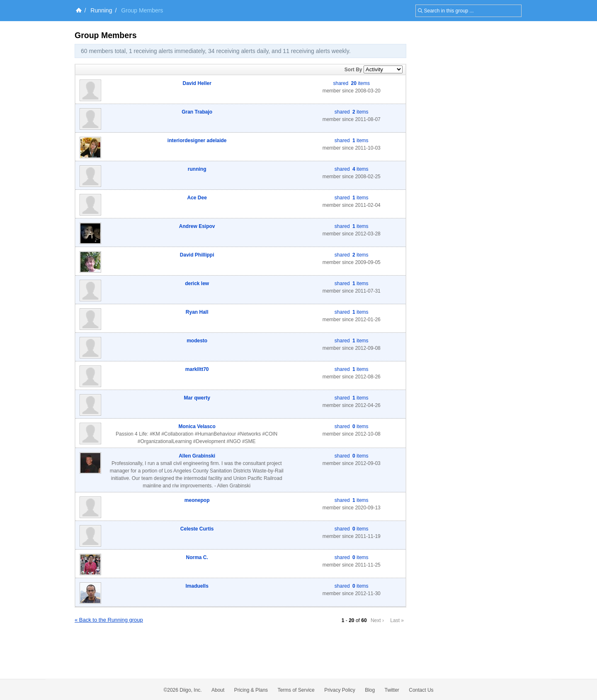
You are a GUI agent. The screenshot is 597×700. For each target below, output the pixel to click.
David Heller (197, 83)
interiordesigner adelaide (197, 140)
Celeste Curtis (197, 529)
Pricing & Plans (251, 690)
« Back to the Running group (109, 620)
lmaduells (197, 586)
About (218, 690)
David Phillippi (197, 255)
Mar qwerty (197, 398)
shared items (352, 83)
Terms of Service (296, 690)
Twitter (392, 690)
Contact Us (421, 690)
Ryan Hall (197, 312)
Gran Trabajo (197, 112)
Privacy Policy (340, 690)
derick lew (197, 283)
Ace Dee (197, 198)
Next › (377, 620)
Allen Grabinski (197, 456)
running (197, 169)
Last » (397, 620)
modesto (197, 341)
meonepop (197, 500)
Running (101, 10)
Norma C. (197, 557)
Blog (370, 690)
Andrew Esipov (197, 226)
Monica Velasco (197, 426)
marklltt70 (197, 369)
